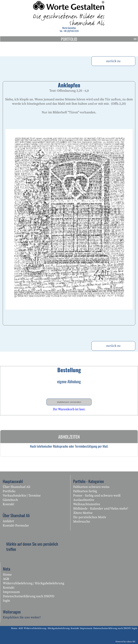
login (6, 601)
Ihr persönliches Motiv (90, 517)
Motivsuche (82, 522)
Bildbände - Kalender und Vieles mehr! (101, 509)
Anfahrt (8, 521)
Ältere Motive (83, 513)
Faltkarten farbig (85, 491)
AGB (6, 579)
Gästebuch (10, 500)
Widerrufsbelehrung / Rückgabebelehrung (34, 583)
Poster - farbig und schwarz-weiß (97, 496)
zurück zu (113, 61)
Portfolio (99, 39)
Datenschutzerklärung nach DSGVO (29, 596)
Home (7, 575)
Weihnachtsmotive (87, 504)
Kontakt (8, 504)
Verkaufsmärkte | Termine (22, 496)
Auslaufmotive (84, 500)
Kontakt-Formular (16, 526)
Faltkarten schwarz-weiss (91, 487)
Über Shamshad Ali (16, 487)
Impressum (11, 592)
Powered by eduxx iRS (125, 642)
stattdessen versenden (69, 402)
